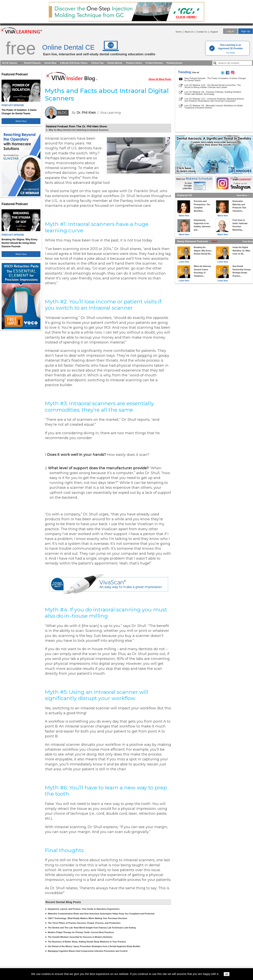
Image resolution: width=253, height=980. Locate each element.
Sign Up (246, 31)
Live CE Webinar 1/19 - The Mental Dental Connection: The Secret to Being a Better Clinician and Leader (213, 86)
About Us (189, 32)
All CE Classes (10, 63)
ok (227, 974)
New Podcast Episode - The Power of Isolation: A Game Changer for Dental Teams (215, 79)
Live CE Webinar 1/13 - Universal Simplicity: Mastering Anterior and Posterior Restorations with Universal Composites (214, 100)
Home (178, 32)
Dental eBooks (115, 63)
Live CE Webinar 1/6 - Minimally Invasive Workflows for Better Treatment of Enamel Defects (214, 107)
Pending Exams (174, 63)
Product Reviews (154, 63)
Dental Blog (50, 63)
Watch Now (21, 121)
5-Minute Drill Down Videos (74, 63)
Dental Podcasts (32, 63)
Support (214, 32)
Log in (230, 31)
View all (196, 73)
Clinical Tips (97, 63)
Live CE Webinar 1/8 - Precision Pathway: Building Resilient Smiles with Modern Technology (213, 93)
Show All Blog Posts (160, 79)
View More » (243, 195)
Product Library (134, 63)
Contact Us (202, 32)
